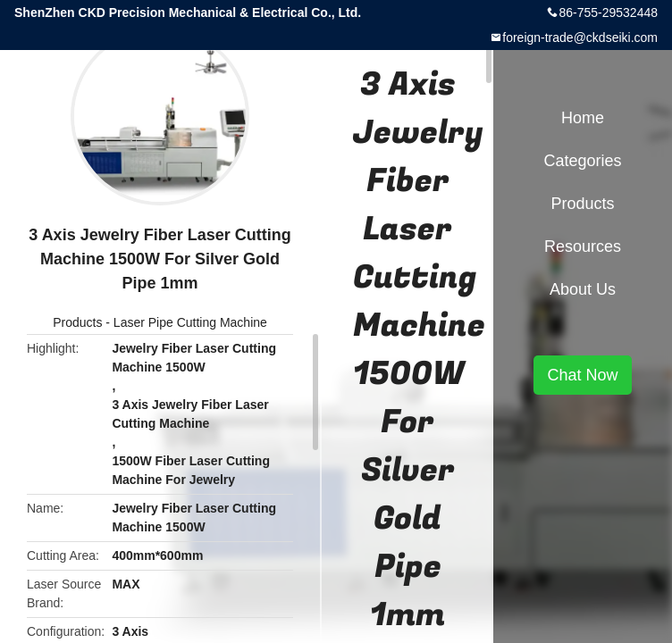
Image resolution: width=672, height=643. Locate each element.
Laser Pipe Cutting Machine (190, 322)
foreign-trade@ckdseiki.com (580, 38)
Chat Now (582, 375)
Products (77, 322)
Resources (583, 246)
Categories (582, 161)
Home (583, 118)
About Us (583, 289)
